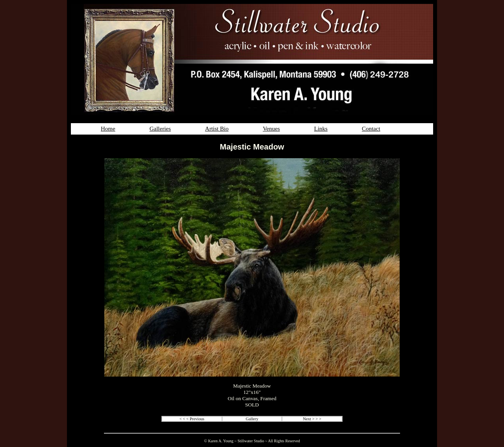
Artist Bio (217, 129)
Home (108, 129)
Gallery (252, 419)
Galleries (160, 129)
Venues (271, 129)
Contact (371, 129)
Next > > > (312, 419)
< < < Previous (192, 419)
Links (321, 129)
